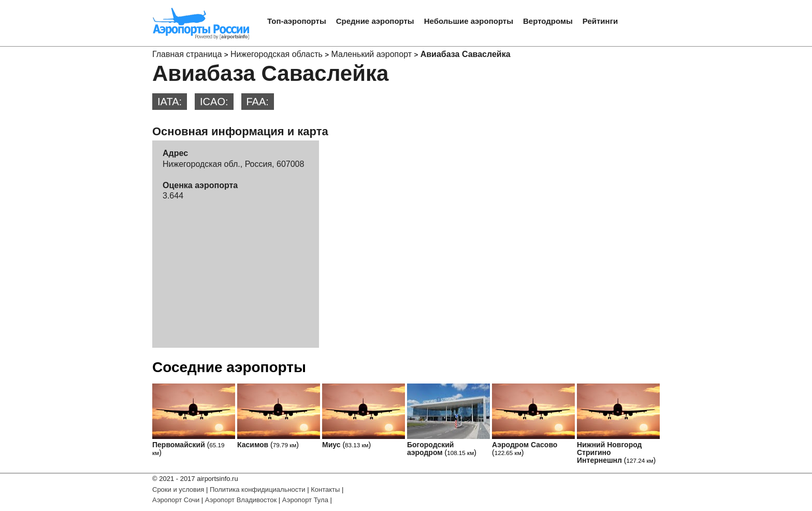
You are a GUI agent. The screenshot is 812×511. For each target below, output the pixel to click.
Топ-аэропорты (297, 21)
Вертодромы (548, 21)
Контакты (325, 489)
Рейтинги (600, 21)
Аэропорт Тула (305, 500)
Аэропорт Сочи (176, 500)
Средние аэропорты (375, 21)
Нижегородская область (277, 54)
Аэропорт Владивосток (241, 500)
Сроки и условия (178, 489)
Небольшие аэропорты (469, 21)
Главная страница (187, 54)
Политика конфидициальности (258, 489)
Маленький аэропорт (372, 54)
